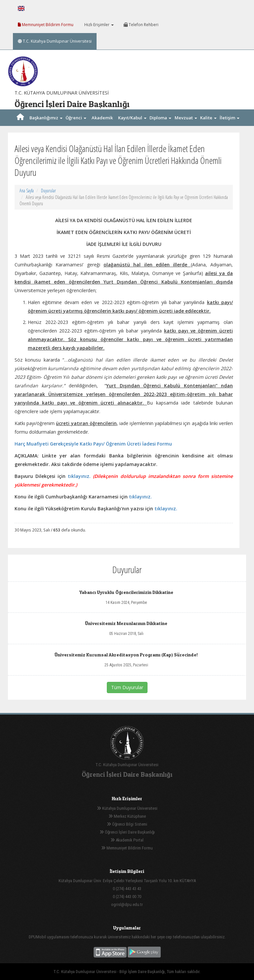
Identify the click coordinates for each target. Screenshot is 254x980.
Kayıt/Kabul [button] (132, 118)
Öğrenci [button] (76, 118)
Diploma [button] (160, 118)
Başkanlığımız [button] (46, 118)
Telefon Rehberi (141, 25)
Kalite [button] (208, 118)
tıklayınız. (79, 476)
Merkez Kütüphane (127, 816)
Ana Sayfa (27, 191)
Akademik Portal (127, 840)
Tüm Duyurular (127, 687)
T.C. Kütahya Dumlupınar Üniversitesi (55, 41)
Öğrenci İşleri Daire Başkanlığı (127, 832)
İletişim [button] (230, 118)
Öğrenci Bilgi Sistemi (127, 824)
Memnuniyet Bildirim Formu (46, 25)
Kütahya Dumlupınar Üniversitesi (127, 808)
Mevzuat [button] (186, 118)
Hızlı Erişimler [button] (99, 25)
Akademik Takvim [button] (102, 126)
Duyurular (48, 191)
